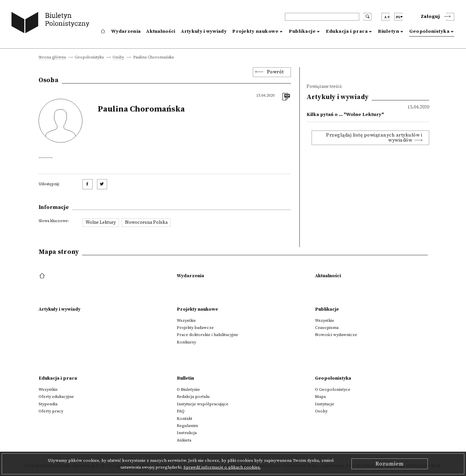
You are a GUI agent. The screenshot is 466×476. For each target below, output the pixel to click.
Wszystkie (186, 320)
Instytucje (325, 404)
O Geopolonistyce (333, 389)
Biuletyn (388, 31)
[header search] (322, 17)
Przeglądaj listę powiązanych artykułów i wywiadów (374, 138)
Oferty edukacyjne (56, 397)
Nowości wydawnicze (336, 335)
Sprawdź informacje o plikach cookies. (222, 467)
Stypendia (48, 404)
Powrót (275, 72)
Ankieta (184, 440)
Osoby (118, 58)
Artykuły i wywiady (204, 31)
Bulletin (185, 378)
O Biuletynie (188, 389)
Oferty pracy (51, 411)
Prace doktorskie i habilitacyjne (207, 335)
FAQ (181, 411)
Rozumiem (390, 464)
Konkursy (186, 342)
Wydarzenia (126, 31)
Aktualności (161, 31)
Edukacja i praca (347, 31)
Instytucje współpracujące (203, 404)
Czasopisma (327, 328)
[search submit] (367, 17)
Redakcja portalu (193, 397)
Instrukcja (187, 433)
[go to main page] (52, 24)
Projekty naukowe (255, 31)
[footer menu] (43, 276)
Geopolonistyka (429, 31)
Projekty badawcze (195, 328)
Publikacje (302, 31)
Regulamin (187, 426)
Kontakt (185, 419)
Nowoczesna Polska (146, 222)
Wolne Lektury (101, 222)
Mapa (320, 397)
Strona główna (52, 58)
